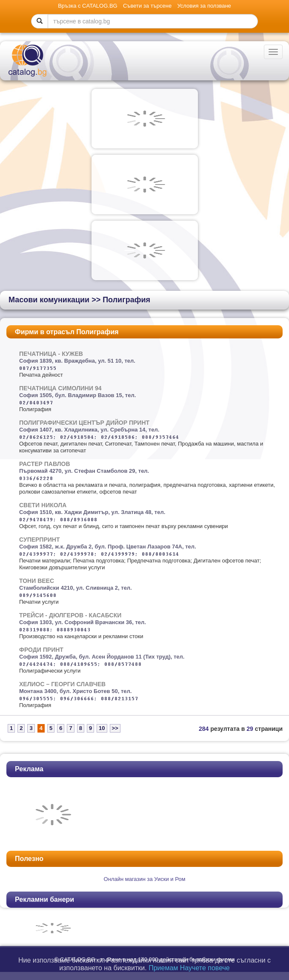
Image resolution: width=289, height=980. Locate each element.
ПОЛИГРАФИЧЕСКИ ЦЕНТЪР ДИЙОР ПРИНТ (84, 423)
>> (115, 728)
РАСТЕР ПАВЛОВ (45, 464)
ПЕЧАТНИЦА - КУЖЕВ (51, 354)
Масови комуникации (49, 300)
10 (102, 728)
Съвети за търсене (147, 6)
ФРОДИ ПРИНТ (41, 650)
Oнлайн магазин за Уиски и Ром (145, 879)
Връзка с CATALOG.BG (88, 6)
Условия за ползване (204, 6)
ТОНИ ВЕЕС (37, 581)
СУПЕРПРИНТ (40, 540)
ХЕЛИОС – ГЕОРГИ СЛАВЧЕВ (62, 684)
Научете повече (205, 968)
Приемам (163, 968)
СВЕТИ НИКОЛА (43, 505)
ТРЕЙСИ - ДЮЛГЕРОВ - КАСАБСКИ (70, 615)
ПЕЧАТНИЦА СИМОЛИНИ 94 (60, 388)
